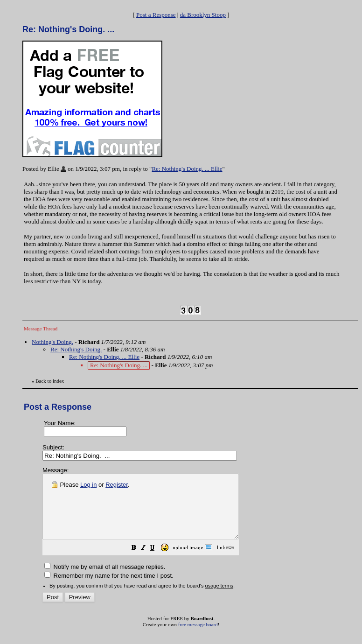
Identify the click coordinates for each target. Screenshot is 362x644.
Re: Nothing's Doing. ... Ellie (187, 169)
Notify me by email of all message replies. (105, 579)
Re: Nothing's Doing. (76, 349)
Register (117, 485)
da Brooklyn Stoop (203, 15)
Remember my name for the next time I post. (109, 588)
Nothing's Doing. (52, 342)
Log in (88, 485)
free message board (198, 637)
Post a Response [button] (156, 15)
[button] (157, 562)
